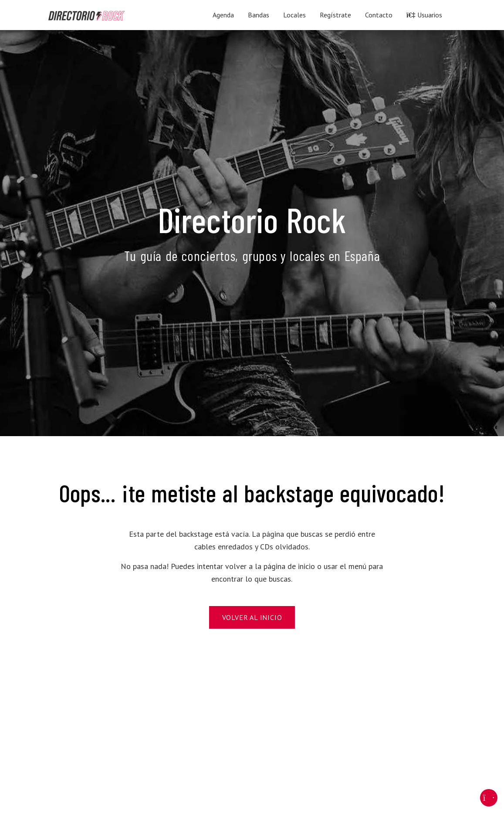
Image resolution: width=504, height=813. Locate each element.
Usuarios (424, 15)
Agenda (223, 15)
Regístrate (335, 15)
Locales (294, 15)
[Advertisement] (252, 732)
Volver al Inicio (252, 617)
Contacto (379, 15)
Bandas (259, 15)
